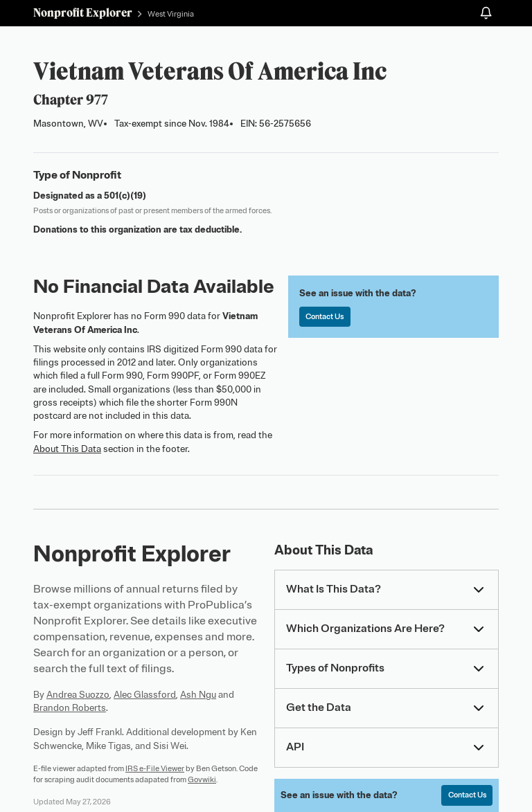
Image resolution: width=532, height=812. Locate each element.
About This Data (67, 449)
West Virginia (171, 14)
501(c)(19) (125, 196)
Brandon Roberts (70, 708)
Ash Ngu (198, 695)
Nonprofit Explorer (83, 12)
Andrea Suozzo (78, 695)
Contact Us (325, 316)
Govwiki (202, 779)
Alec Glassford (145, 695)
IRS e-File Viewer (155, 768)
